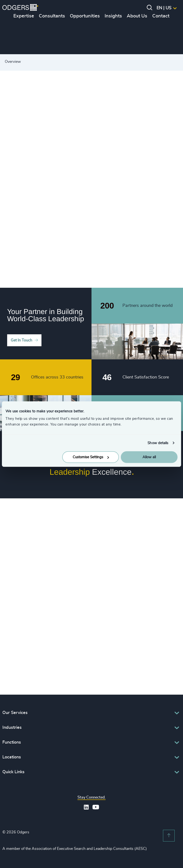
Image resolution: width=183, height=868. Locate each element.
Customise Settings (91, 457)
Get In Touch (21, 340)
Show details (158, 443)
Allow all (149, 457)
